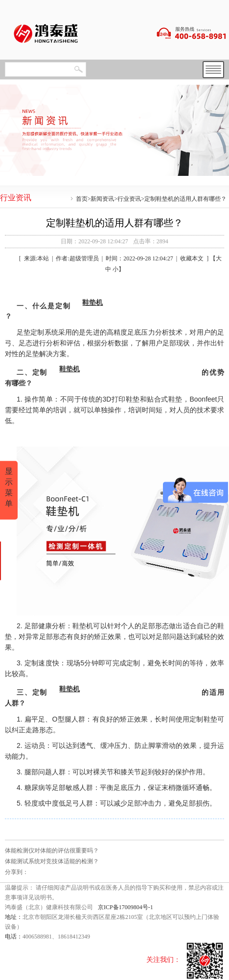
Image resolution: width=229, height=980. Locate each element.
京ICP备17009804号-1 (126, 907)
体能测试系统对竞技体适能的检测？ (52, 861)
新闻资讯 (102, 199)
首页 (82, 199)
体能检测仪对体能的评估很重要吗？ (52, 851)
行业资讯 (129, 199)
